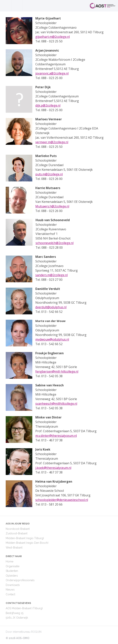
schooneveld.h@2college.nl (55, 243)
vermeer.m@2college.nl (52, 142)
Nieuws (10, 590)
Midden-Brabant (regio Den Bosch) (27, 543)
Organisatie (13, 566)
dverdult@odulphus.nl (51, 307)
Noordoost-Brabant (18, 529)
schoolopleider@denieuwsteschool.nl (62, 500)
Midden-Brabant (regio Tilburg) (25, 538)
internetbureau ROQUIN (27, 632)
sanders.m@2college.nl (51, 275)
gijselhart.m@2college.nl (53, 37)
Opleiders (12, 576)
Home (10, 561)
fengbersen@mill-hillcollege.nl (57, 371)
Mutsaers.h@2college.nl (52, 206)
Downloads (13, 585)
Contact (10, 594)
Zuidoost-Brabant (17, 533)
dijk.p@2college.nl (48, 105)
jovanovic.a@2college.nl (52, 73)
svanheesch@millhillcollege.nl (56, 404)
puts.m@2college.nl (49, 174)
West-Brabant (14, 548)
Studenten (12, 571)
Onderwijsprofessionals (20, 580)
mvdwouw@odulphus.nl (52, 339)
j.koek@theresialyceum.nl (53, 468)
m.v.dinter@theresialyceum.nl (56, 436)
